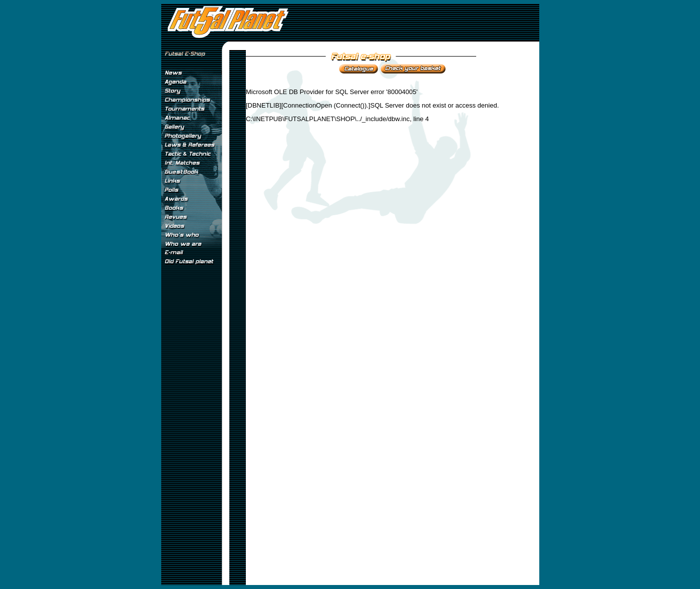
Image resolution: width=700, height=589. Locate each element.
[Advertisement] (191, 435)
